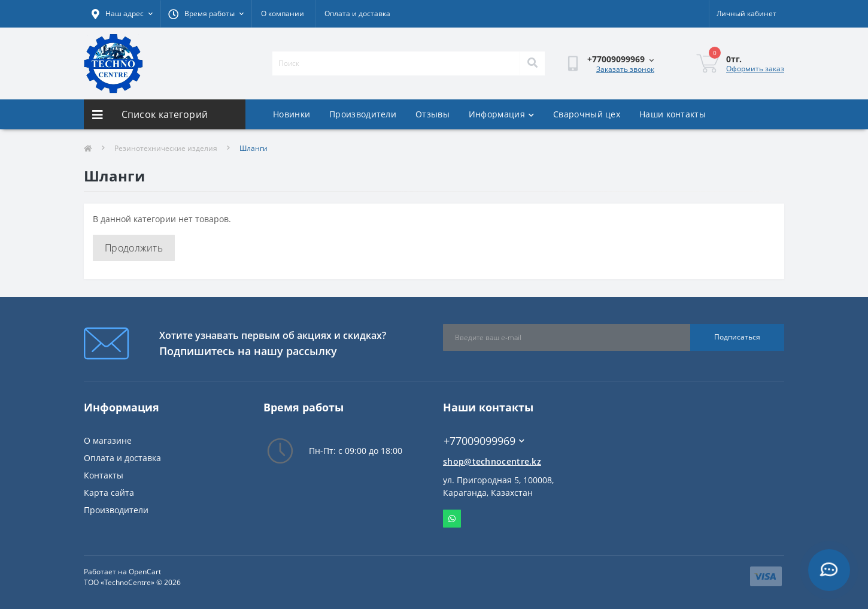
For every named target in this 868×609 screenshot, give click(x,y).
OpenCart (145, 572)
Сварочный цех (587, 114)
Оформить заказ (755, 69)
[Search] (532, 63)
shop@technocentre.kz (492, 461)
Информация (501, 114)
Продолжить (134, 248)
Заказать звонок (625, 69)
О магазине (108, 440)
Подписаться (737, 337)
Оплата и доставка (357, 13)
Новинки (292, 114)
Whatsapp (452, 519)
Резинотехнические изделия (166, 148)
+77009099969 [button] (484, 441)
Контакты (104, 475)
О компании (283, 13)
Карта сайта (109, 493)
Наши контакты (673, 114)
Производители (363, 114)
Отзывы (433, 114)
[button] (206, 14)
